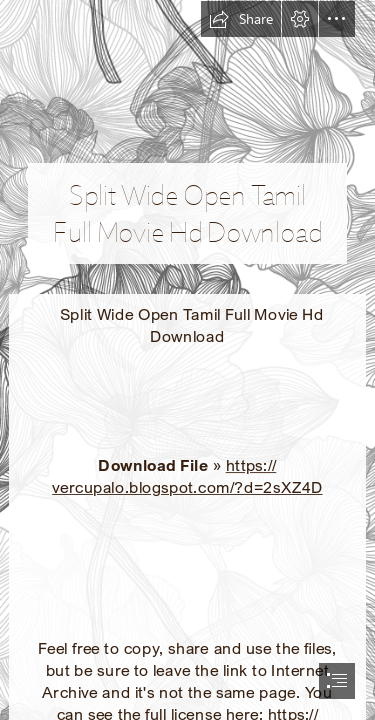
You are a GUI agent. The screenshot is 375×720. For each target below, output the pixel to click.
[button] (241, 19)
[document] (187, 360)
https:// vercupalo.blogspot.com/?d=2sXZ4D (187, 476)
